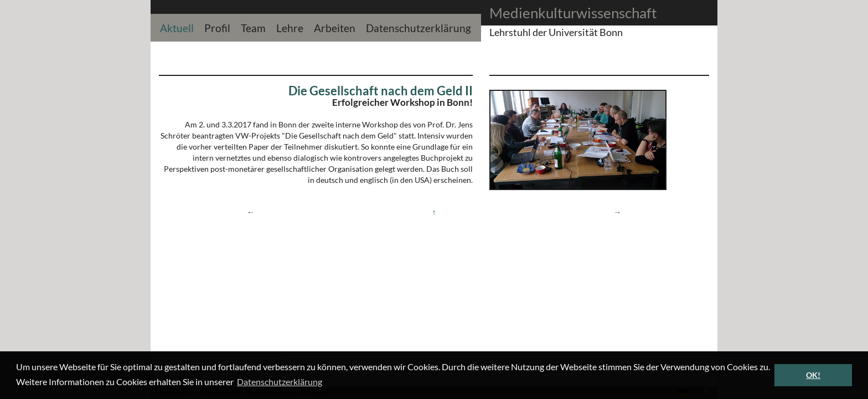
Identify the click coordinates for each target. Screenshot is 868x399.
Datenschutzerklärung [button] (280, 382)
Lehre (290, 27)
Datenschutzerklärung (418, 27)
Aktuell (177, 27)
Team (253, 27)
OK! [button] (813, 375)
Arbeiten (335, 27)
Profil (217, 27)
